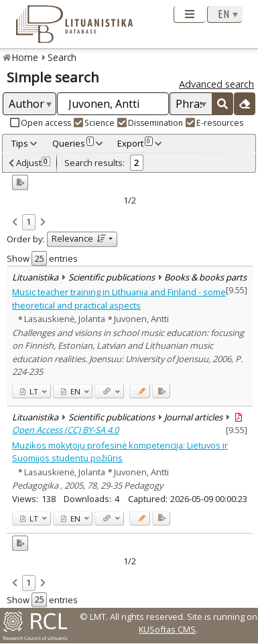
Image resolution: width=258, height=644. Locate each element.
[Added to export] (161, 391)
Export (135, 143)
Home (25, 57)
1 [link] (28, 222)
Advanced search (216, 84)
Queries (73, 143)
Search (62, 57)
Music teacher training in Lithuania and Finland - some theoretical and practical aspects (119, 298)
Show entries (42, 258)
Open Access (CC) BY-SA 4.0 (65, 430)
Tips (20, 143)
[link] (15, 223)
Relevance (79, 238)
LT (29, 391)
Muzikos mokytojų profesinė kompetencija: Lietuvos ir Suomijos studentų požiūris (120, 452)
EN (71, 391)
